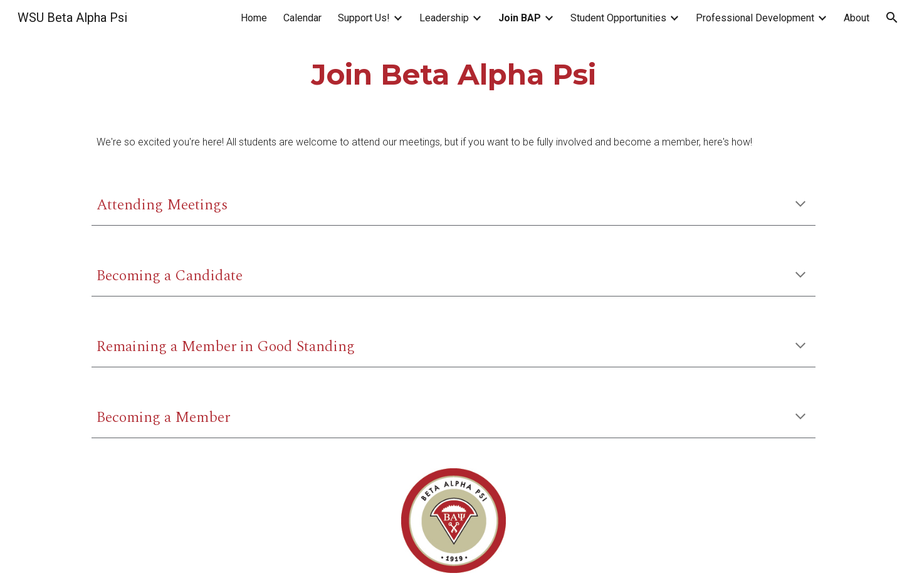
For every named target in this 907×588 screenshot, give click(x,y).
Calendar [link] (302, 18)
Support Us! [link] (364, 18)
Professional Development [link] (755, 18)
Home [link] (254, 18)
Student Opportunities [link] (618, 18)
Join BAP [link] (520, 18)
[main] (453, 75)
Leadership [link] (444, 18)
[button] (892, 18)
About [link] (857, 18)
